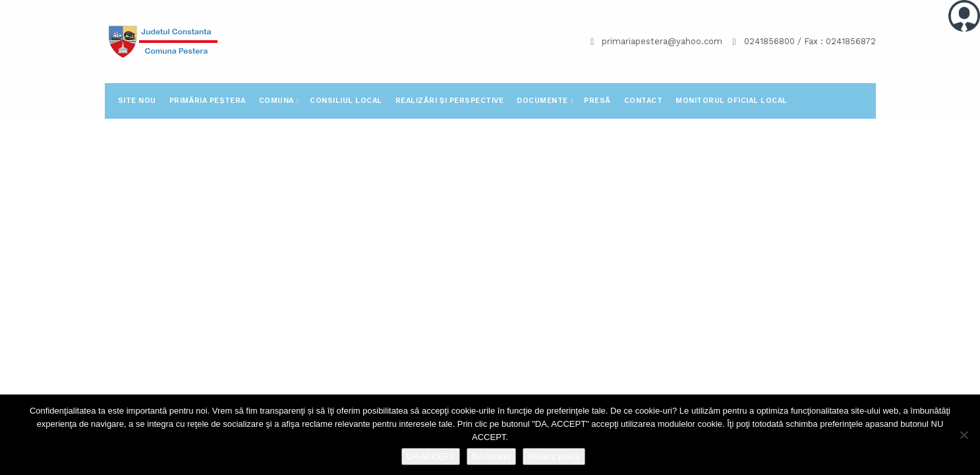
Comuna (278, 101)
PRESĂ (597, 101)
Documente (543, 101)
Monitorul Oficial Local (732, 101)
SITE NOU (137, 101)
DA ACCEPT (431, 456)
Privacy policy (554, 456)
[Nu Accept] (964, 435)
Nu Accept (491, 456)
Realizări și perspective (449, 101)
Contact (644, 101)
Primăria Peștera (208, 101)
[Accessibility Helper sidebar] (964, 16)
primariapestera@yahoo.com (662, 41)
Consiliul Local (346, 101)
